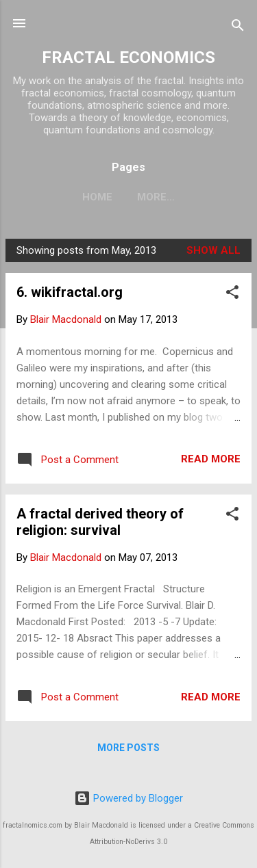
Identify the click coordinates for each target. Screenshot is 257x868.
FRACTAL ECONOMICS (128, 57)
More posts (128, 748)
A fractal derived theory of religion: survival (100, 522)
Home (97, 197)
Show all (213, 250)
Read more (211, 459)
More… (156, 197)
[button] (232, 294)
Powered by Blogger (128, 798)
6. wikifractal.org (70, 292)
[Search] (238, 28)
